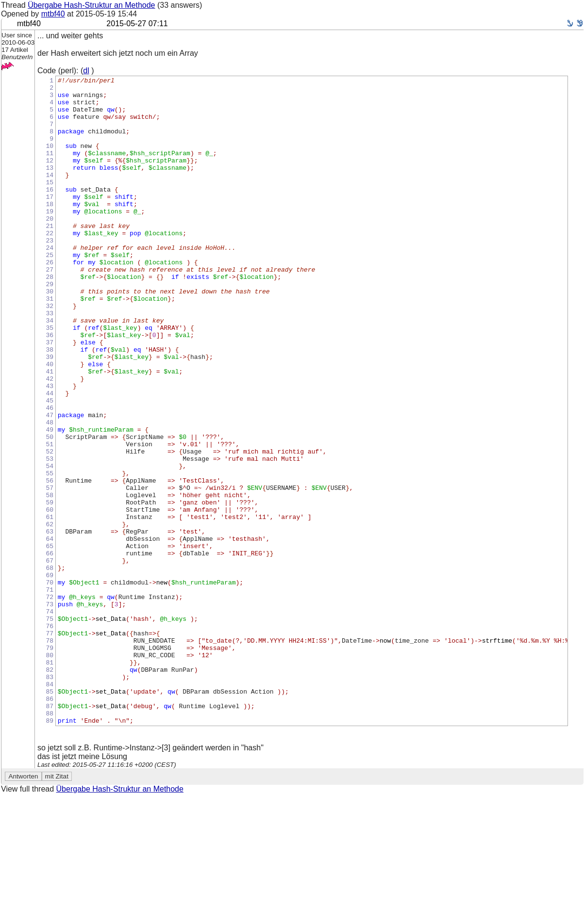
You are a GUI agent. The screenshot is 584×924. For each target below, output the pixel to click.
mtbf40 (53, 14)
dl (86, 71)
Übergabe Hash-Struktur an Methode (91, 5)
